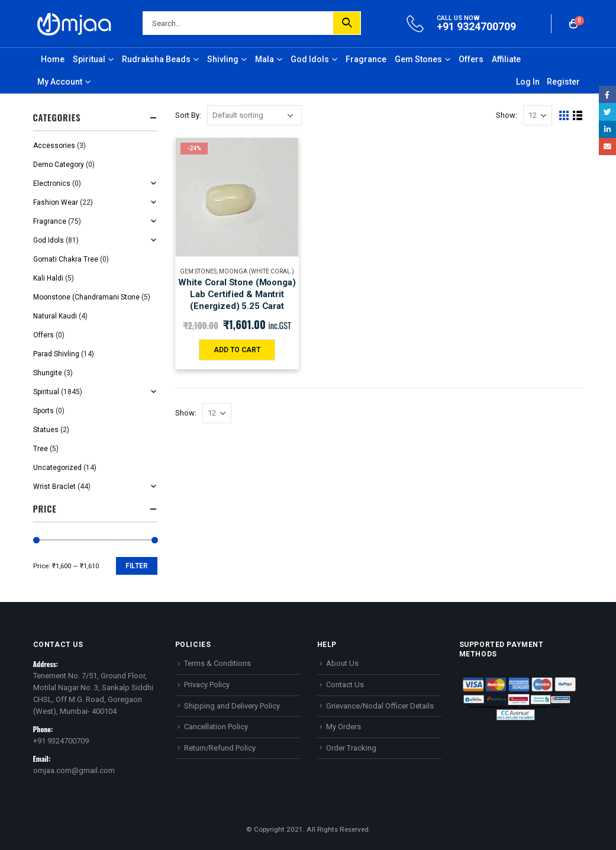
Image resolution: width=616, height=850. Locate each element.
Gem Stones (418, 59)
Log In (528, 82)
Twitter (607, 112)
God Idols (310, 59)
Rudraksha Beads (156, 59)
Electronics (52, 183)
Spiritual (89, 59)
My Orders (344, 727)
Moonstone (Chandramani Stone (86, 297)
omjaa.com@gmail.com (74, 770)
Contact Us (345, 685)
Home (53, 59)
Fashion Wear (56, 202)
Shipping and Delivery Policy (232, 706)
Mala (265, 59)
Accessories (54, 146)
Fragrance (366, 59)
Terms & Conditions (217, 663)
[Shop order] (254, 115)
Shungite (48, 373)
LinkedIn (607, 129)
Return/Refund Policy (220, 748)
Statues (46, 430)
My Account (60, 82)
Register (563, 82)
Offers (471, 59)
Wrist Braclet (54, 487)
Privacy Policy (207, 685)
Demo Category (59, 165)
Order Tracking (351, 748)
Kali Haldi (48, 278)
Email (607, 147)
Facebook (607, 94)
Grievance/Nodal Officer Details (380, 706)
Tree (41, 449)
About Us (342, 663)
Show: (507, 115)
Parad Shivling (56, 354)
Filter (137, 566)
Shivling (223, 59)
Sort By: (188, 115)
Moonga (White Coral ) (257, 271)
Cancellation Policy (216, 727)
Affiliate (506, 59)
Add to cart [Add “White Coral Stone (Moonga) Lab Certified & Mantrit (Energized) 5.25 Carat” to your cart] (237, 350)
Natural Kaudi (55, 316)
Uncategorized (57, 468)
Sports (43, 411)
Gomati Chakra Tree (66, 259)
